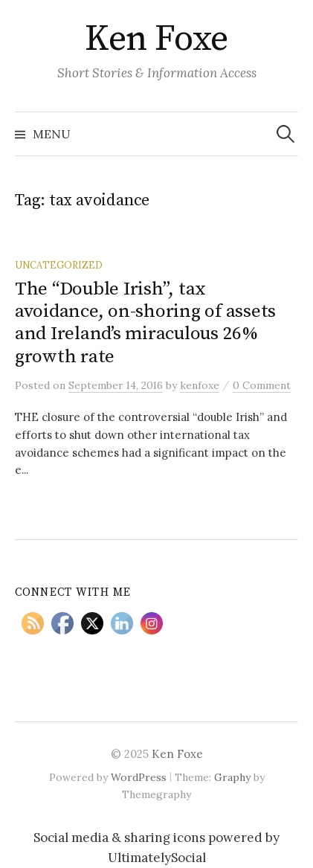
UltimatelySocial (157, 858)
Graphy (232, 777)
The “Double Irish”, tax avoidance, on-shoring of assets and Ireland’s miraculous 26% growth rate (145, 323)
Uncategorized (59, 265)
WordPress (139, 777)
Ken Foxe (156, 39)
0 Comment (262, 385)
